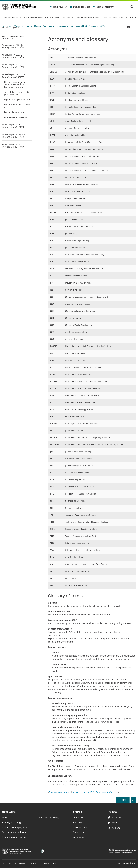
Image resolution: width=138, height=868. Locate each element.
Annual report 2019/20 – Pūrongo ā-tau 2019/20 (13, 136)
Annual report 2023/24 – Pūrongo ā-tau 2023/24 (14, 56)
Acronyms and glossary (16, 117)
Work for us (78, 837)
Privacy (32, 863)
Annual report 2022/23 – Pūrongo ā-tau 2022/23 (14, 66)
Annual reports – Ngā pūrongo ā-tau (56, 26)
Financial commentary (15, 112)
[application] (135, 27)
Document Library (105, 7)
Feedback (78, 823)
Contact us (78, 818)
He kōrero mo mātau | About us (18, 106)
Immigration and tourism (14, 837)
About (11, 26)
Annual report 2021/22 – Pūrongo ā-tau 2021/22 (88, 26)
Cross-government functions (16, 832)
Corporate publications (33, 26)
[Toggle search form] (132, 7)
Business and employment (15, 827)
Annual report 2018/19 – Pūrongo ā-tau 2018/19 (13, 146)
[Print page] (128, 27)
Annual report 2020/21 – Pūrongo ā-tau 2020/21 (14, 126)
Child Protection (48, 863)
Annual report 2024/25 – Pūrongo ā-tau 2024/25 (14, 46)
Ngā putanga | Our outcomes (18, 100)
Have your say (60, 7)
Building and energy (12, 823)
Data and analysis (81, 7)
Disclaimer (20, 863)
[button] (133, 800)
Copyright (7, 863)
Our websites (79, 832)
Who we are (19, 26)
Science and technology (48, 818)
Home (4, 26)
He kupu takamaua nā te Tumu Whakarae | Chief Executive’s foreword (16, 85)
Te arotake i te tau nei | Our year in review (17, 93)
